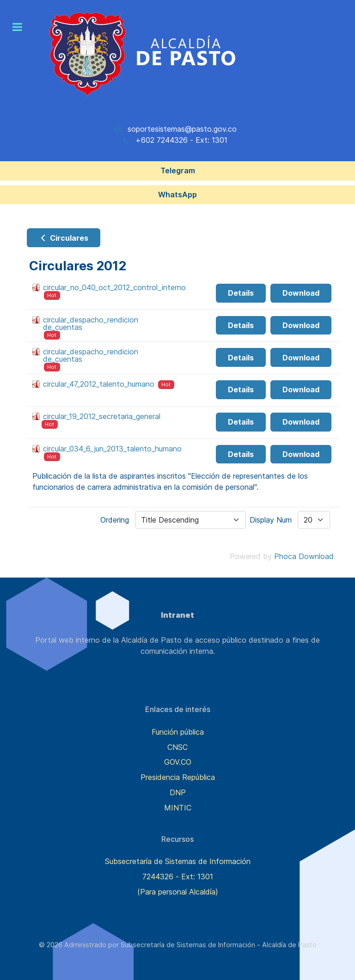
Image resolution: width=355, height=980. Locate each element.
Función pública (178, 732)
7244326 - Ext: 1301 (178, 877)
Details (241, 293)
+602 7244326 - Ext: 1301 (181, 140)
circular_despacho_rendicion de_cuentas (91, 323)
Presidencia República (178, 777)
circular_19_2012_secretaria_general (102, 416)
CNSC (177, 747)
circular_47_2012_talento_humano (99, 384)
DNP (178, 792)
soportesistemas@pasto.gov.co (182, 129)
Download (301, 293)
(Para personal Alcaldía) (178, 892)
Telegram (178, 170)
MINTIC (178, 808)
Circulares (64, 238)
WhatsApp (177, 195)
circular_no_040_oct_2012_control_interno (114, 287)
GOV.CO (178, 762)
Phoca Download (304, 556)
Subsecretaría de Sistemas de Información (178, 861)
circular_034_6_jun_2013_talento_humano (112, 449)
